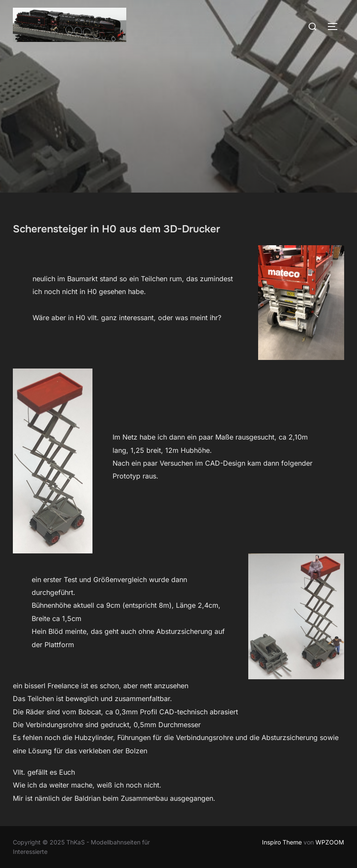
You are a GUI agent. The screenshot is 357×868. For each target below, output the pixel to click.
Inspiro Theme (282, 842)
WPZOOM (330, 842)
